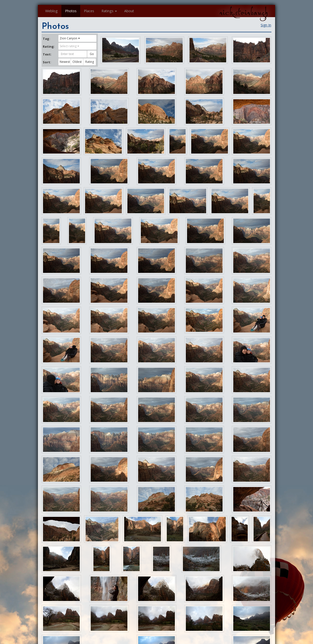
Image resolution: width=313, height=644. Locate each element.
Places (89, 11)
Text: (47, 54)
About (129, 11)
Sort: (47, 62)
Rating (90, 62)
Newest (65, 62)
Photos (71, 11)
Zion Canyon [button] (70, 38)
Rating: (49, 46)
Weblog (51, 11)
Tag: (46, 39)
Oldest (77, 62)
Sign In (266, 25)
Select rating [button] (69, 46)
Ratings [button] (109, 11)
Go (92, 54)
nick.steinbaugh (244, 12)
